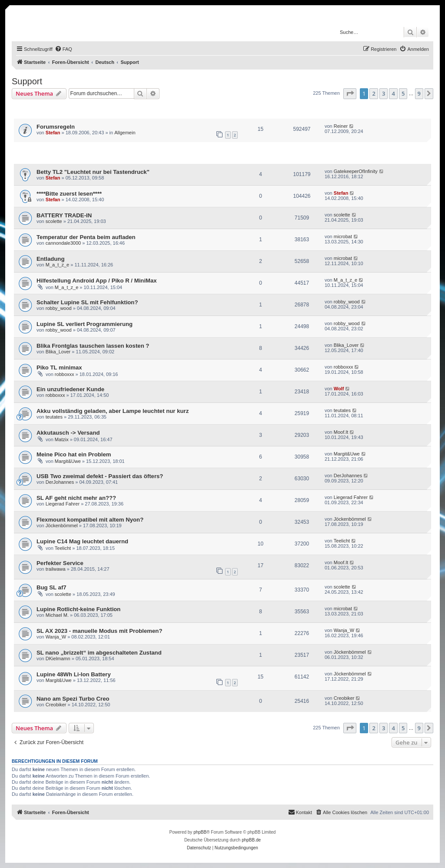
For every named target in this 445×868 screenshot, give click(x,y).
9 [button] (419, 93)
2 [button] (374, 93)
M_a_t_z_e (57, 265)
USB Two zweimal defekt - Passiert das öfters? (100, 476)
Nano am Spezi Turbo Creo (73, 699)
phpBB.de (251, 840)
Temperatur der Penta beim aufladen (86, 237)
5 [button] (403, 93)
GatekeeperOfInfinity (356, 171)
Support (27, 81)
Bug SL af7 (51, 587)
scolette (54, 221)
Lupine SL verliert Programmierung (85, 324)
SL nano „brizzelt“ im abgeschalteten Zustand (99, 653)
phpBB (200, 832)
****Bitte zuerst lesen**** (69, 194)
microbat (343, 236)
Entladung (50, 259)
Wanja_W (56, 637)
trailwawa (56, 569)
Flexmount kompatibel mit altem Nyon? (90, 520)
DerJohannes (60, 482)
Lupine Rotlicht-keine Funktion (78, 609)
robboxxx (65, 374)
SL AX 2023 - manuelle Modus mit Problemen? (99, 631)
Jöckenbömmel (62, 525)
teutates (54, 417)
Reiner (341, 126)
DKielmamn (58, 658)
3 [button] (384, 93)
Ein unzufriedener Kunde (70, 389)
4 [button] (393, 93)
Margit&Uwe (68, 461)
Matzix (62, 439)
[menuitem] (63, 49)
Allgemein (125, 133)
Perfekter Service (60, 563)
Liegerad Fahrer (63, 504)
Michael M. (57, 615)
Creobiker (56, 705)
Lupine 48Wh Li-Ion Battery (74, 674)
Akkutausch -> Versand (68, 433)
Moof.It (341, 432)
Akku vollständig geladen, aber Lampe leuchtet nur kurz (113, 411)
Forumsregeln (56, 127)
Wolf (339, 389)
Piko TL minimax (59, 367)
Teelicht (63, 548)
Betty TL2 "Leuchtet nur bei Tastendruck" (93, 172)
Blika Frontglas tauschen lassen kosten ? (93, 346)
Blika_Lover (58, 352)
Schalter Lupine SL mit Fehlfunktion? (87, 302)
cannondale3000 (63, 243)
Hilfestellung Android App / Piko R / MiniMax (97, 281)
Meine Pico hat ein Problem (74, 454)
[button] (350, 93)
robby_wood (59, 308)
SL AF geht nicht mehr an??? (76, 498)
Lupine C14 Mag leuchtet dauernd (82, 541)
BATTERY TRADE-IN (64, 215)
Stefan (53, 133)
